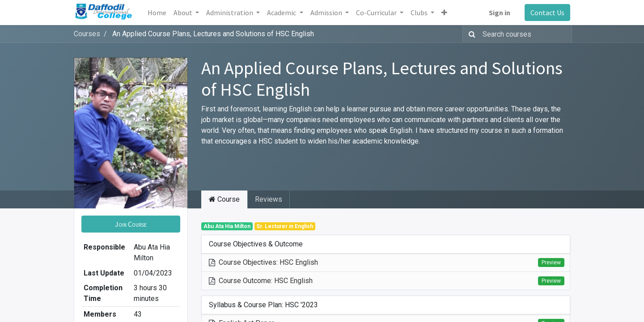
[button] (444, 13)
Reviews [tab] (269, 199)
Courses (87, 34)
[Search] (470, 34)
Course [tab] (224, 199)
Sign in (500, 13)
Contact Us (547, 13)
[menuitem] (157, 13)
